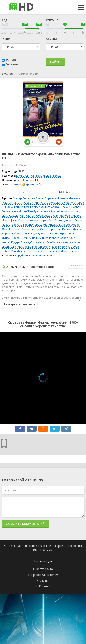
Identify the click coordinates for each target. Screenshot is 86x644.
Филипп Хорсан (51, 207)
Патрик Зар (46, 220)
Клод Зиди (23, 176)
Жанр (6, 39)
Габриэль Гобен (21, 225)
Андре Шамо (39, 225)
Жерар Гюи (45, 242)
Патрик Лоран (66, 233)
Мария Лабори (70, 251)
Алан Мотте (19, 211)
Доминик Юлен (47, 233)
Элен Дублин (29, 242)
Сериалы (12, 64)
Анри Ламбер (61, 216)
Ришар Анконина (13, 207)
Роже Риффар (64, 229)
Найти (55, 62)
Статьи (45, 581)
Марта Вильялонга (52, 203)
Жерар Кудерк (11, 242)
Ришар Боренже (46, 198)
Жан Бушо (34, 211)
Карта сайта (44, 569)
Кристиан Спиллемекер (24, 229)
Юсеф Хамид (32, 207)
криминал (32, 184)
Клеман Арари (50, 211)
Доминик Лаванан (69, 198)
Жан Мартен (27, 216)
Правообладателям (45, 575)
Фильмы (11, 59)
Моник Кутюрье (64, 220)
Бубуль (17, 233)
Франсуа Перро (74, 203)
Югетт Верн (47, 229)
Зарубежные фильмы (29, 255)
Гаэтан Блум (29, 233)
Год (5, 20)
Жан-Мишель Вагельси (25, 251)
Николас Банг (51, 238)
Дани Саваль (10, 216)
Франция (28, 180)
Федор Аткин (31, 203)
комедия (16, 184)
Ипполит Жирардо (71, 211)
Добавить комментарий (25, 524)
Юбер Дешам (44, 216)
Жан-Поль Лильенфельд (45, 176)
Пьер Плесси (59, 247)
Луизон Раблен (12, 238)
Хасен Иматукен (63, 242)
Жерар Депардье (24, 198)
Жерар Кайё (67, 238)
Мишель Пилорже (59, 225)
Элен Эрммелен (50, 251)
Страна (51, 39)
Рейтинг (52, 20)
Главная (44, 586)
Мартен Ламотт (12, 203)
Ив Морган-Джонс (39, 247)
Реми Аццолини (32, 238)
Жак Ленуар (20, 247)
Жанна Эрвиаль (28, 220)
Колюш (65, 207)
